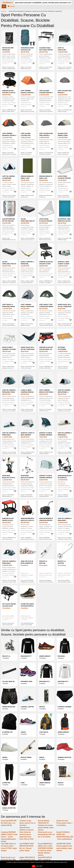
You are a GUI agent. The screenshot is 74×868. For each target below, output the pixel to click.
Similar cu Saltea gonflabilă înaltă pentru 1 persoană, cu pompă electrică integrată (9, 283)
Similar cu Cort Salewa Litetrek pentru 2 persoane (46, 111)
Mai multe (39, 866)
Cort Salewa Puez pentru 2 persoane (65, 93)
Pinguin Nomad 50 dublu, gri (46, 177)
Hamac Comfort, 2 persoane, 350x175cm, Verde (27, 264)
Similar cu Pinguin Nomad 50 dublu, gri (46, 196)
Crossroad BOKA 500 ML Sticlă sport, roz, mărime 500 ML (9, 823)
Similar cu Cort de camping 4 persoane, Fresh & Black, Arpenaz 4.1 (9, 411)
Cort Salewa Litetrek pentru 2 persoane (46, 93)
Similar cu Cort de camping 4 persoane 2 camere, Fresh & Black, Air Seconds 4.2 (65, 454)
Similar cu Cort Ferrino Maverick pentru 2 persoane (9, 153)
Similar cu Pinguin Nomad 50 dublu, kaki (27, 196)
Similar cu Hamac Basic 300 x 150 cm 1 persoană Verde (65, 325)
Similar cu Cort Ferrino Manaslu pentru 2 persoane (28, 111)
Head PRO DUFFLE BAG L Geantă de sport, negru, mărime (46, 860)
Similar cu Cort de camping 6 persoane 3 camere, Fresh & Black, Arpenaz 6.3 (9, 582)
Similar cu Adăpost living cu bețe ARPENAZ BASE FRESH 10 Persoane (28, 454)
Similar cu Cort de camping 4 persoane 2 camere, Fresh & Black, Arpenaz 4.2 (9, 454)
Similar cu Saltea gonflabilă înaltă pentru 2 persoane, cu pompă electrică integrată (28, 240)
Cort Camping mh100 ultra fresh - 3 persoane (46, 392)
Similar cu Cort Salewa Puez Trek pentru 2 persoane (46, 153)
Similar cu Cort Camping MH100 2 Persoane (27, 325)
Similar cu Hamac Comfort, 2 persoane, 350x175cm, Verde (27, 283)
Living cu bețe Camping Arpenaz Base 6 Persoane (27, 392)
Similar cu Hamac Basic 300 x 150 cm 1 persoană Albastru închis (28, 368)
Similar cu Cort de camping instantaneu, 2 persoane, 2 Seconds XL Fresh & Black (65, 411)
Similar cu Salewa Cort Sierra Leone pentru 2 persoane (63, 154)
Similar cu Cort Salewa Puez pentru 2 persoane (65, 111)
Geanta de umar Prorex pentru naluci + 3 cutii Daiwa (65, 823)
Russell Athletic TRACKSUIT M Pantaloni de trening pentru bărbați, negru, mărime (46, 825)
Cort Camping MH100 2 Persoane (27, 306)
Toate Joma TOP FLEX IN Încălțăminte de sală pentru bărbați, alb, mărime (28, 582)
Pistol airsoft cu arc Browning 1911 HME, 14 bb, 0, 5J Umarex (9, 860)
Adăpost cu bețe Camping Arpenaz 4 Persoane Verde (46, 478)
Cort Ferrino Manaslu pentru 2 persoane (28, 93)
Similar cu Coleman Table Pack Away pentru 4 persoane (46, 69)
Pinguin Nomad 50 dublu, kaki (27, 177)
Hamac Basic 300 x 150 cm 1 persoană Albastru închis (28, 349)
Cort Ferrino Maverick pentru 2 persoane (9, 135)
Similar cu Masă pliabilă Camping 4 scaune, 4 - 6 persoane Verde (8, 368)
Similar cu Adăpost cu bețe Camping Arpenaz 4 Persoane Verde (46, 496)
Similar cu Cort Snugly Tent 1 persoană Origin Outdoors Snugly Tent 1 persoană (46, 325)
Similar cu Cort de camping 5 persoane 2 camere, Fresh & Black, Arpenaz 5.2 (65, 539)
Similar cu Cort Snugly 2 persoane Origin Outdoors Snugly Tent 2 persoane (9, 325)
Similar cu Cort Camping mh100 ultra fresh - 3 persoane (45, 411)
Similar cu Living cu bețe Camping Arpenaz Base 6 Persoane (27, 411)
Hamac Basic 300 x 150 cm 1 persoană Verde (65, 307)
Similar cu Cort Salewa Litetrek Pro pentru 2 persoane (26, 154)
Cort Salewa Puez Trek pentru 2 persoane (46, 135)
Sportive (4, 11)
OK (34, 866)
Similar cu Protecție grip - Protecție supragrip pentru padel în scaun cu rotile (9, 69)
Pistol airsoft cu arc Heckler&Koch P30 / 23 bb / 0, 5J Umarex (46, 834)
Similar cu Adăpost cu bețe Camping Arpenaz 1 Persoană (46, 454)
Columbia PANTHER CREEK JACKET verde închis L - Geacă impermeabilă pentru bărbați (9, 837)
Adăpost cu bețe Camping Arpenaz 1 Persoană (46, 435)
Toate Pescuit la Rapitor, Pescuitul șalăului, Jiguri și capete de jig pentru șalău (64, 582)
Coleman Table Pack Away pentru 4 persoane (46, 50)
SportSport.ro (8, 3)
